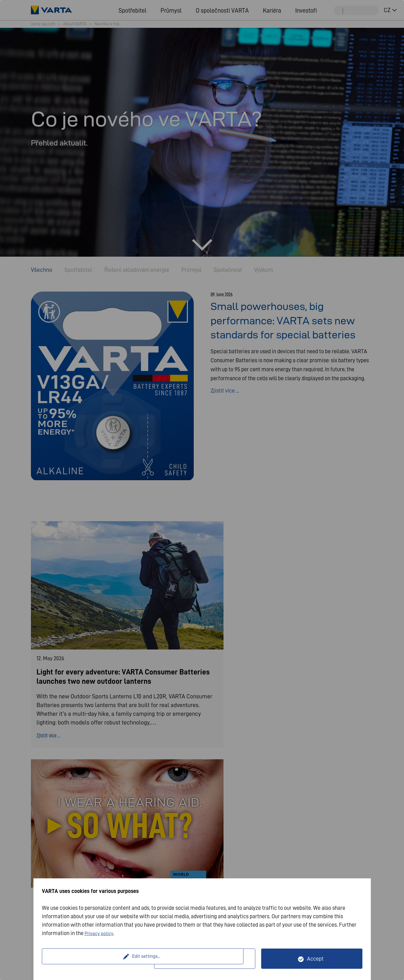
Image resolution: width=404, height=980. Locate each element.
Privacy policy (101, 933)
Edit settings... (99, 959)
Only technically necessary (208, 959)
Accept (315, 959)
